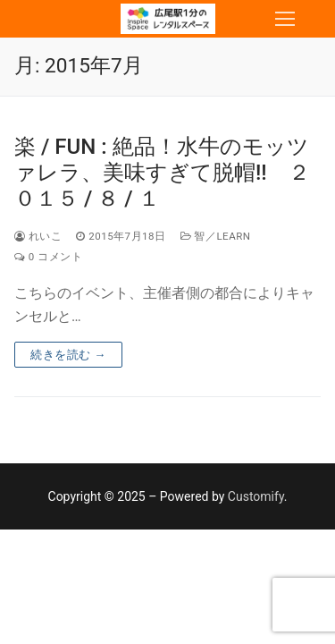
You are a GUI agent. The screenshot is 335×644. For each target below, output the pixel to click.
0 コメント (48, 257)
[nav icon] (285, 19)
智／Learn (216, 236)
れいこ (38, 236)
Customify (256, 496)
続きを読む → (68, 355)
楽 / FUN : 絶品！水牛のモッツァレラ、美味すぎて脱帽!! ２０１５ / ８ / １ (162, 173)
